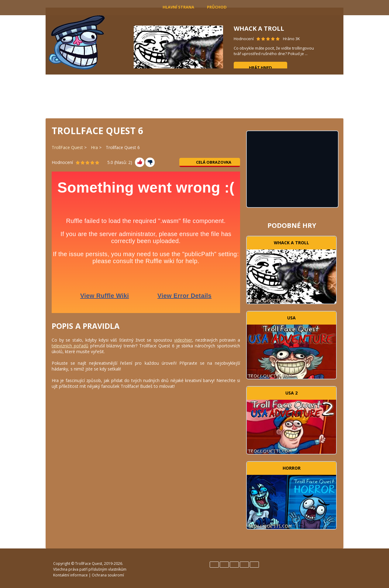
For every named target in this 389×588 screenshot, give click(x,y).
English (214, 565)
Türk (254, 565)
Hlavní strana (178, 7)
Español (224, 565)
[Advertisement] (194, 96)
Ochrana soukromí (108, 575)
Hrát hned (260, 68)
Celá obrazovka (210, 162)
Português (244, 565)
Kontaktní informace (71, 575)
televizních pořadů (70, 346)
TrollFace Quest (67, 147)
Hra (94, 147)
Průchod (217, 7)
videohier (183, 340)
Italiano (234, 565)
